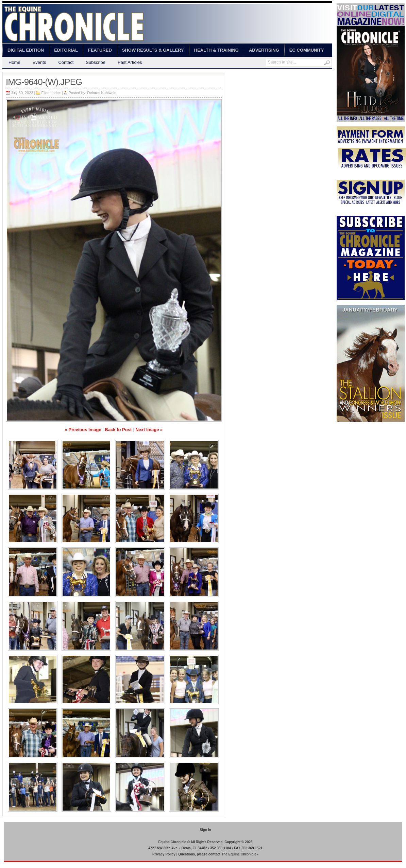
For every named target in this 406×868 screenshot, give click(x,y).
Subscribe (96, 62)
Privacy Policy (164, 854)
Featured (100, 50)
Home (14, 62)
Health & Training (216, 50)
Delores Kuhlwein (102, 93)
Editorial (66, 50)
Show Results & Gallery (153, 50)
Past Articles (130, 62)
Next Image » (149, 430)
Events (39, 62)
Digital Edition (26, 50)
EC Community (307, 50)
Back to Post (119, 430)
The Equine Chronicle (239, 854)
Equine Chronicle (172, 842)
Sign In (205, 830)
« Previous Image (83, 430)
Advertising (264, 50)
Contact (66, 62)
